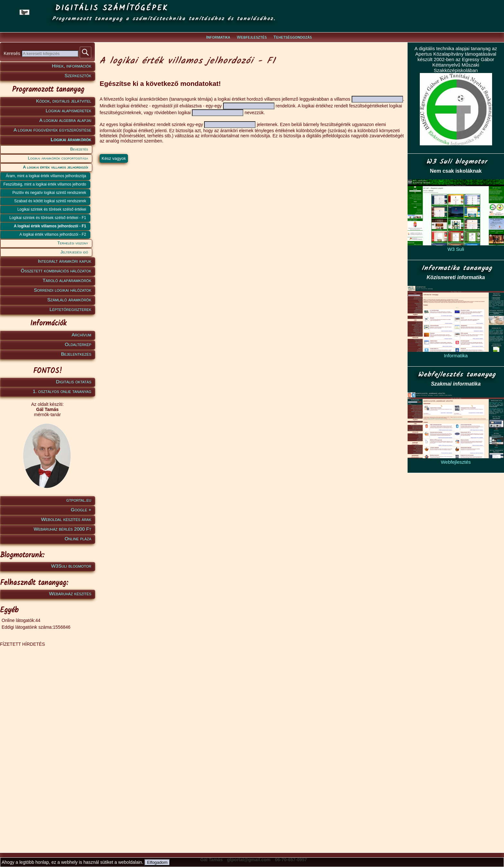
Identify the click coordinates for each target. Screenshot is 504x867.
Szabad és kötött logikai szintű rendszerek (50, 201)
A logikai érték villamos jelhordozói (55, 167)
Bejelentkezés (76, 354)
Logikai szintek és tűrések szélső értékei (52, 209)
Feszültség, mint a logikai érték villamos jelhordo (45, 184)
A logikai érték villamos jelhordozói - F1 (50, 226)
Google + (81, 510)
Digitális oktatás (74, 382)
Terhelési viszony (73, 243)
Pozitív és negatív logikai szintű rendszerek (49, 193)
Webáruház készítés (70, 593)
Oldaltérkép (78, 344)
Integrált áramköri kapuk (65, 261)
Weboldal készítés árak (66, 519)
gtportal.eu (79, 500)
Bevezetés (79, 149)
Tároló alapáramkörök (67, 280)
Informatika (218, 37)
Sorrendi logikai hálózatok (63, 290)
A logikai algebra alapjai (65, 120)
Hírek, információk (72, 66)
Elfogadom (157, 862)
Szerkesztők (78, 75)
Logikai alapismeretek (68, 110)
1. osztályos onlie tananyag (62, 391)
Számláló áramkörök (69, 300)
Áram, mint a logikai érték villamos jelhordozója (46, 176)
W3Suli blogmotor (71, 566)
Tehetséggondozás (292, 37)
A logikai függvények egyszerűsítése (52, 130)
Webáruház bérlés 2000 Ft (63, 529)
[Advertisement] (46, 743)
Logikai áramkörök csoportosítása (58, 158)
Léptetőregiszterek (70, 309)
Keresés (12, 53)
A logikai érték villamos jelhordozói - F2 (53, 234)
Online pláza (78, 538)
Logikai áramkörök (71, 139)
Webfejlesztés (252, 37)
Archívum (81, 335)
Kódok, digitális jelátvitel (64, 101)
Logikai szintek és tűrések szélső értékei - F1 (48, 218)
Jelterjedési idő (74, 252)
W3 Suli (456, 249)
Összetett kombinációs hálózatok (56, 271)
